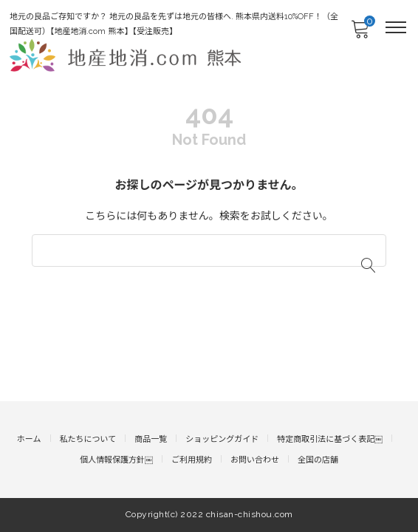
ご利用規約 (192, 460)
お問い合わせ (255, 460)
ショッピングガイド (222, 439)
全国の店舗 (318, 460)
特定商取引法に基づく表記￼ (330, 439)
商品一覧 (151, 439)
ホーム (29, 439)
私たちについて (88, 439)
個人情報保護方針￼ (116, 460)
